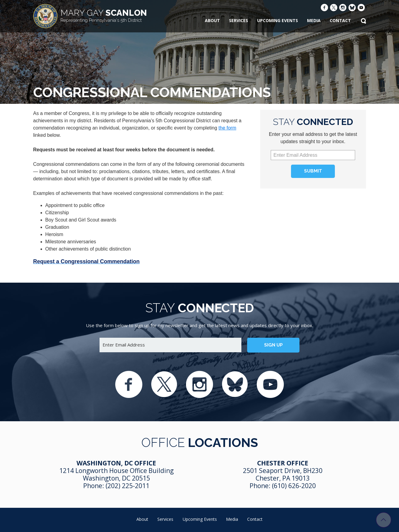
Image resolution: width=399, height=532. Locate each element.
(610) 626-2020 (294, 486)
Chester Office (283, 463)
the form (227, 128)
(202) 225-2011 (128, 486)
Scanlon (104, 15)
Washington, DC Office (116, 463)
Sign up (273, 345)
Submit (313, 171)
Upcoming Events (278, 20)
